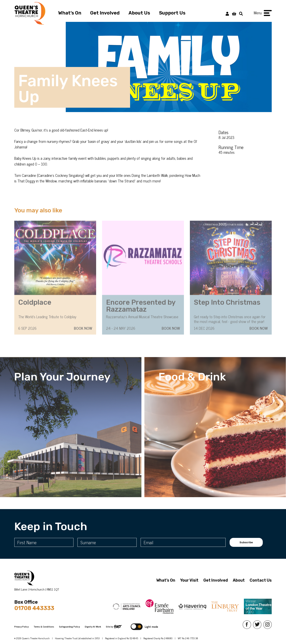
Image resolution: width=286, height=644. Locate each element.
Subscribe (246, 542)
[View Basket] (234, 13)
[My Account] (227, 13)
